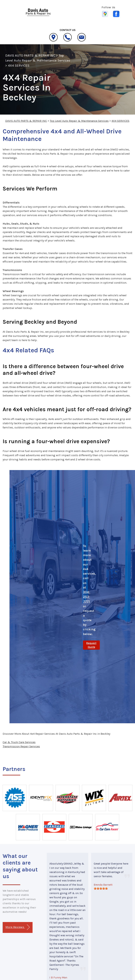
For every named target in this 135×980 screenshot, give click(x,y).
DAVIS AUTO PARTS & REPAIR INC (30, 56)
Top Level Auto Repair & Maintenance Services (79, 121)
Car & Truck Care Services (19, 742)
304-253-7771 (87, 597)
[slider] (101, 888)
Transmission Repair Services (21, 746)
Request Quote (91, 645)
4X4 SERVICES (19, 66)
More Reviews (17, 927)
